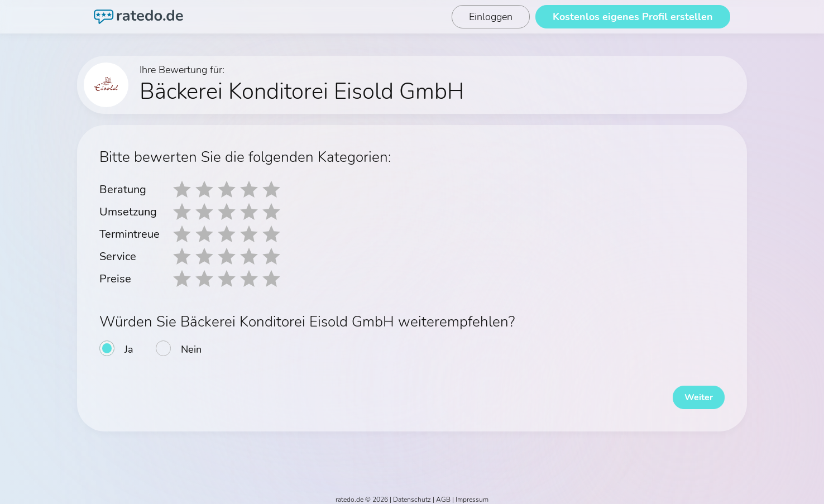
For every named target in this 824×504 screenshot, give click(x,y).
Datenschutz (412, 494)
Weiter (691, 392)
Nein (191, 349)
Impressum (472, 494)
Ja (129, 349)
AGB (443, 494)
